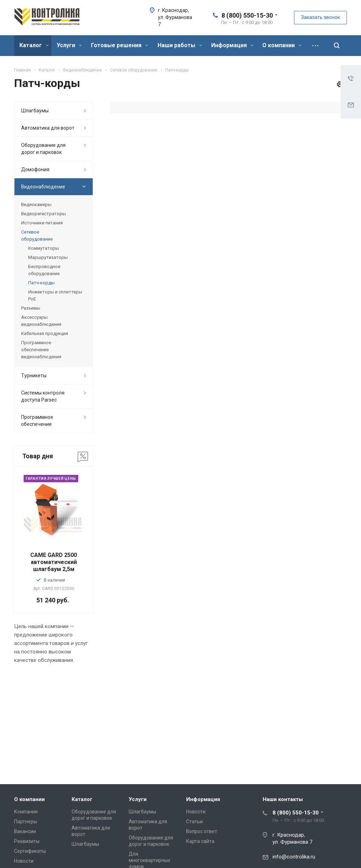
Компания (26, 812)
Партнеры (26, 821)
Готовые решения (120, 45)
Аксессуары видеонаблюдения (41, 321)
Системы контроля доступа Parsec (43, 396)
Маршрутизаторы (48, 257)
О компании (282, 45)
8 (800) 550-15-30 (247, 15)
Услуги (69, 45)
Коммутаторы (44, 248)
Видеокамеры (36, 204)
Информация (232, 45)
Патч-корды (41, 283)
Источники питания (42, 223)
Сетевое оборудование (37, 235)
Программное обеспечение (37, 421)
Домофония (35, 169)
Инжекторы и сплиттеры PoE (55, 295)
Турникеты (34, 376)
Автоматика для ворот (48, 128)
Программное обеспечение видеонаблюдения (41, 350)
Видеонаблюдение (43, 187)
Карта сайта (200, 841)
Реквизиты (27, 841)
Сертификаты (30, 851)
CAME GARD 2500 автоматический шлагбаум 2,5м (54, 562)
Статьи (194, 821)
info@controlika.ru (294, 857)
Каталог (34, 45)
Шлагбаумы (35, 111)
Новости (24, 861)
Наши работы (180, 45)
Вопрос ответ (202, 831)
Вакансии (25, 831)
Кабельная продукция (45, 333)
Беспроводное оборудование (44, 270)
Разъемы (31, 308)
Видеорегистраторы (44, 214)
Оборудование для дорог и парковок (43, 149)
